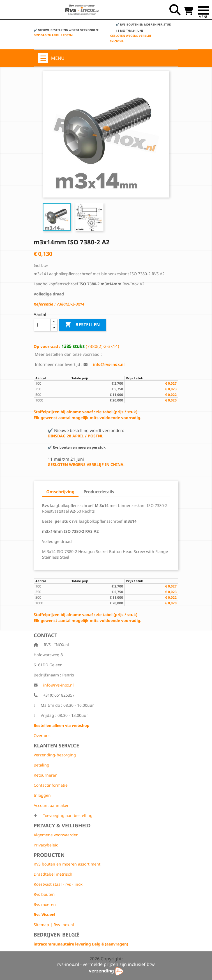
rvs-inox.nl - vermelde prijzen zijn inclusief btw (106, 964)
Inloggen (42, 795)
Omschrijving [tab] (60, 492)
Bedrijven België (57, 935)
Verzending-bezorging (55, 755)
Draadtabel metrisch (53, 874)
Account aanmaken (52, 805)
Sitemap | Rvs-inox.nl (54, 925)
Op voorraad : (47, 346)
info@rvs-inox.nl (58, 685)
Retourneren (46, 775)
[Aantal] (42, 325)
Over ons (42, 735)
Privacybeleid (46, 845)
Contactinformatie (51, 785)
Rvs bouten (44, 894)
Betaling (42, 765)
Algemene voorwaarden (56, 835)
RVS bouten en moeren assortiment (67, 864)
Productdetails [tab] (99, 492)
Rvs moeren (45, 904)
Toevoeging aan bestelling (67, 815)
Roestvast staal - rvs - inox (58, 884)
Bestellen (82, 325)
